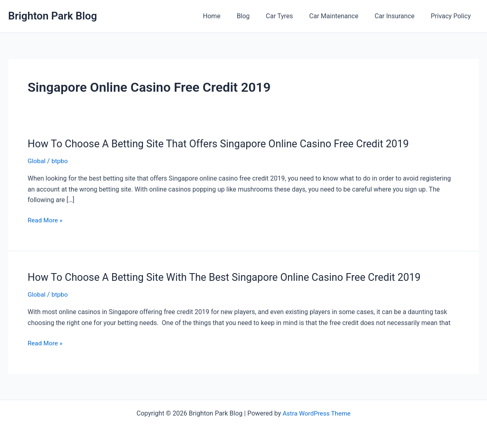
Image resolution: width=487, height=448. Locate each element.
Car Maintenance (342, 16)
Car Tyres (291, 16)
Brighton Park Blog (53, 16)
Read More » (45, 220)
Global (37, 161)
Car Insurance (399, 16)
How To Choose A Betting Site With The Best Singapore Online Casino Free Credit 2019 (230, 277)
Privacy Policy (453, 16)
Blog (258, 16)
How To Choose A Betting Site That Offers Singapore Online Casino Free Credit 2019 (224, 144)
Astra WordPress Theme (316, 412)
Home (230, 16)
